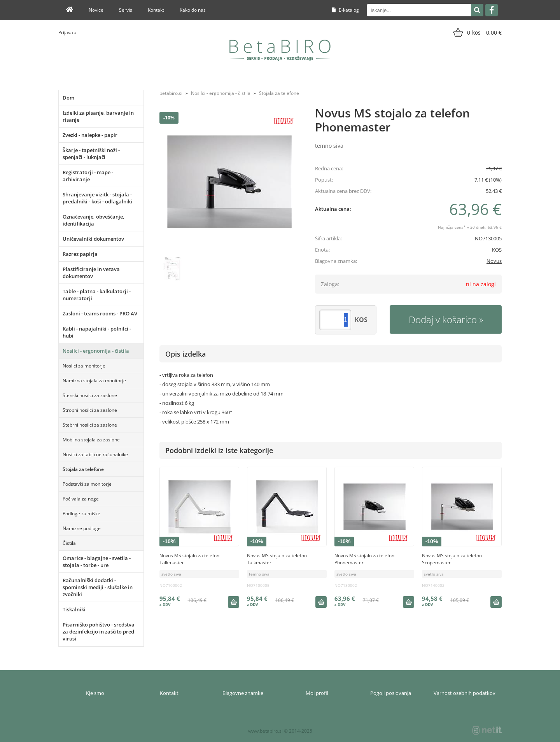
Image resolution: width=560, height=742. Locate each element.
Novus (494, 261)
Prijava (67, 32)
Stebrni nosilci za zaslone (90, 425)
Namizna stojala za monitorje (94, 381)
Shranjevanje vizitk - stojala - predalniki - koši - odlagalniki (97, 198)
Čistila (69, 543)
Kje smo (95, 693)
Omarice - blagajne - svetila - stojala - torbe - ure (97, 562)
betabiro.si (171, 93)
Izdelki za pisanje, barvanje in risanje (98, 116)
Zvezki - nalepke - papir (90, 135)
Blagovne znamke (243, 693)
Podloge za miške (81, 514)
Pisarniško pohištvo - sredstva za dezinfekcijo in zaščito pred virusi (99, 632)
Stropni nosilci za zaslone (90, 410)
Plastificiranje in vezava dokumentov (91, 273)
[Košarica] (477, 32)
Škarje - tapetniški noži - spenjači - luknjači (91, 154)
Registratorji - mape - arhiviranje (88, 176)
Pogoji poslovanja (391, 693)
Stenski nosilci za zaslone (90, 395)
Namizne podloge (82, 528)
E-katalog (346, 10)
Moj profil (317, 693)
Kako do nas (193, 10)
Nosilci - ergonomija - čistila (96, 351)
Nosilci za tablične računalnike (95, 454)
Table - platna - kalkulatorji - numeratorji (97, 295)
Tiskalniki (74, 609)
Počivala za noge (81, 499)
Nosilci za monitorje (84, 366)
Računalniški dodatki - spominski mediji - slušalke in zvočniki (98, 587)
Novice (96, 10)
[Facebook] (492, 10)
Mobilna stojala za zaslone (91, 440)
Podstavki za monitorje (87, 484)
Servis (126, 10)
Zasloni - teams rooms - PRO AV (100, 313)
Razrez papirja (80, 254)
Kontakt (156, 10)
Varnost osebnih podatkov (465, 693)
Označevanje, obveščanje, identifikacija (94, 220)
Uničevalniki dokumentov (93, 239)
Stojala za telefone (83, 469)
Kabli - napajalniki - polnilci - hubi (97, 332)
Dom (68, 98)
